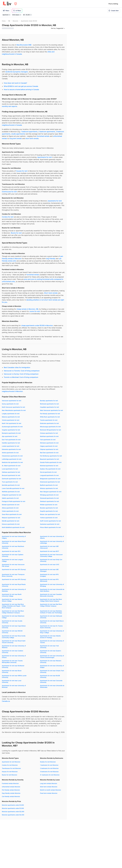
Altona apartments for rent (10, 508)
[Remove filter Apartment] (10, 15)
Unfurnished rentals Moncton (11, 787)
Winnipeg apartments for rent (49, 495)
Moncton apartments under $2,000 (13, 812)
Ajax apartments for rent (10, 436)
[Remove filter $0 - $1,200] (31, 15)
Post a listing (113, 4)
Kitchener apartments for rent (49, 443)
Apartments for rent (45, 157)
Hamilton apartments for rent (11, 443)
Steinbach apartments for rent (49, 501)
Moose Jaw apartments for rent (50, 514)
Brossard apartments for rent (11, 475)
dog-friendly (51, 259)
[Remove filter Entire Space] (20, 15)
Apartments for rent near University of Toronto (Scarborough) (52, 657)
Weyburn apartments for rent (11, 518)
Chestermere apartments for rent (12, 456)
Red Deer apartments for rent (49, 453)
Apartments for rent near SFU (11, 551)
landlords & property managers (17, 72)
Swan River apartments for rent (12, 514)
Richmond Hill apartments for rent (51, 430)
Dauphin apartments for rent (49, 511)
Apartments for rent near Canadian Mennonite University (51, 595)
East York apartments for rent (11, 440)
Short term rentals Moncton (49, 787)
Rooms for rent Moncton (9, 775)
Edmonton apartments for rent (11, 449)
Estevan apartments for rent (11, 524)
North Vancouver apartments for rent (13, 407)
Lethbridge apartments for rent (12, 459)
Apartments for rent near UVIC (50, 564)
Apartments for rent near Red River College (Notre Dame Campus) (51, 600)
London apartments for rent (11, 446)
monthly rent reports (9, 106)
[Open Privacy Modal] (16, 4)
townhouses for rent (9, 192)
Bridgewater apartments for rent (50, 479)
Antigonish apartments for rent (12, 495)
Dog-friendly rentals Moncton (11, 793)
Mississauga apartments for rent (50, 427)
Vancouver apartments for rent (12, 401)
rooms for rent (35, 311)
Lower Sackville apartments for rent (13, 488)
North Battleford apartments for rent (13, 527)
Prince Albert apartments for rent (50, 527)
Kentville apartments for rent (11, 485)
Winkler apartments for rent (49, 505)
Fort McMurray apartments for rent (51, 456)
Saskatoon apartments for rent (50, 524)
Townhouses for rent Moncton (11, 768)
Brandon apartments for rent (49, 508)
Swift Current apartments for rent (50, 521)
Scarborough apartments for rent (12, 427)
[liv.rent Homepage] (7, 4)
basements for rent (55, 201)
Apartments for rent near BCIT (50, 551)
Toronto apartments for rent (49, 420)
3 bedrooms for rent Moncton (49, 772)
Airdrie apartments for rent (10, 453)
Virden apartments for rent (10, 511)
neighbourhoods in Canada (12, 125)
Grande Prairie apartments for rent (51, 462)
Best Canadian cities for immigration (17, 367)
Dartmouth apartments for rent (11, 479)
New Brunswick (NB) (24, 45)
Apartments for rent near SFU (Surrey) (14, 569)
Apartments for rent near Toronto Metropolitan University (12, 662)
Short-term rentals (51, 293)
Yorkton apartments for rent (49, 518)
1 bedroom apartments (29, 132)
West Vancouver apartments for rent (51, 410)
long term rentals (16, 138)
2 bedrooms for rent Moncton (49, 768)
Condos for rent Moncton (10, 765)
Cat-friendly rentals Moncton (11, 796)
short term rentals (32, 138)
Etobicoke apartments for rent (49, 423)
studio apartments (18, 134)
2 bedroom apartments (47, 132)
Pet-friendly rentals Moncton (11, 790)
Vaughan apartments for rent (11, 430)
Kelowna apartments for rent (11, 417)
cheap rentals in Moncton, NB (27, 309)
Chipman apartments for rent (49, 449)
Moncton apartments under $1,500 (13, 808)
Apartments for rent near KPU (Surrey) (14, 579)
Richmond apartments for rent (49, 404)
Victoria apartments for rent (11, 420)
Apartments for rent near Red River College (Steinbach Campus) (13, 612)
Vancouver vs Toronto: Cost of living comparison (22, 371)
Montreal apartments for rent (49, 466)
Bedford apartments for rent (49, 485)
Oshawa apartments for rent (49, 433)
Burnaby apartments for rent (49, 401)
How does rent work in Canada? (15, 83)
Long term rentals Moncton (49, 783)
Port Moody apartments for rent (50, 414)
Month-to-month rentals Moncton (50, 790)
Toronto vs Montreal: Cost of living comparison (21, 377)
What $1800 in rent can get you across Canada (21, 86)
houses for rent (22, 171)
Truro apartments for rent (10, 482)
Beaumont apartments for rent (49, 459)
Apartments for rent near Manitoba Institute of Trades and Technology (51, 612)
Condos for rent (8, 217)
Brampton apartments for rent (11, 433)
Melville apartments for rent (11, 521)
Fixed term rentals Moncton (49, 793)
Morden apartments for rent (11, 505)
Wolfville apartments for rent (11, 492)
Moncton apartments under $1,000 (13, 805)
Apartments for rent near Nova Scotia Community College (14, 637)
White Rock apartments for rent (50, 417)
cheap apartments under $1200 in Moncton (37, 325)
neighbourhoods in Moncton (12, 391)
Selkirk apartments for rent (10, 498)
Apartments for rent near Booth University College (12, 595)
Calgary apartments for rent (49, 446)
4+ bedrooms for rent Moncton (50, 775)
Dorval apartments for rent (48, 472)
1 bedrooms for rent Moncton (49, 765)
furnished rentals (43, 136)
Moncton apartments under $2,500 (13, 815)
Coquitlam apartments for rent (49, 407)
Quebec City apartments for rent (50, 469)
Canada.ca (6, 701)
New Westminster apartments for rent (14, 410)
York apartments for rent (48, 440)
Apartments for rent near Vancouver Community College (51, 555)
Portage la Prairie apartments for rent (14, 501)
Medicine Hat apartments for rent (12, 462)
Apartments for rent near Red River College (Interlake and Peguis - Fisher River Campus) (14, 606)
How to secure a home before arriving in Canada (21, 89)
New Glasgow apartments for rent (51, 492)
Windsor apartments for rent (49, 488)
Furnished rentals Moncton (10, 783)
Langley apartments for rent (11, 414)
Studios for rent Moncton (48, 762)
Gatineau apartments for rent (11, 472)
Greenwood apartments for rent (50, 482)
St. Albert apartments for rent (11, 466)
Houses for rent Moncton (10, 772)
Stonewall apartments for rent (49, 498)
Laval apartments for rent (10, 469)
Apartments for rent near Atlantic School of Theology (50, 637)
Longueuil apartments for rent (49, 475)
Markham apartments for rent (49, 436)
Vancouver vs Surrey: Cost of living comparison (21, 374)
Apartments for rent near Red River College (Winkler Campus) (51, 605)
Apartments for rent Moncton (11, 762)
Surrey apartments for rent (10, 404)
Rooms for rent (16, 233)
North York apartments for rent (12, 423)
